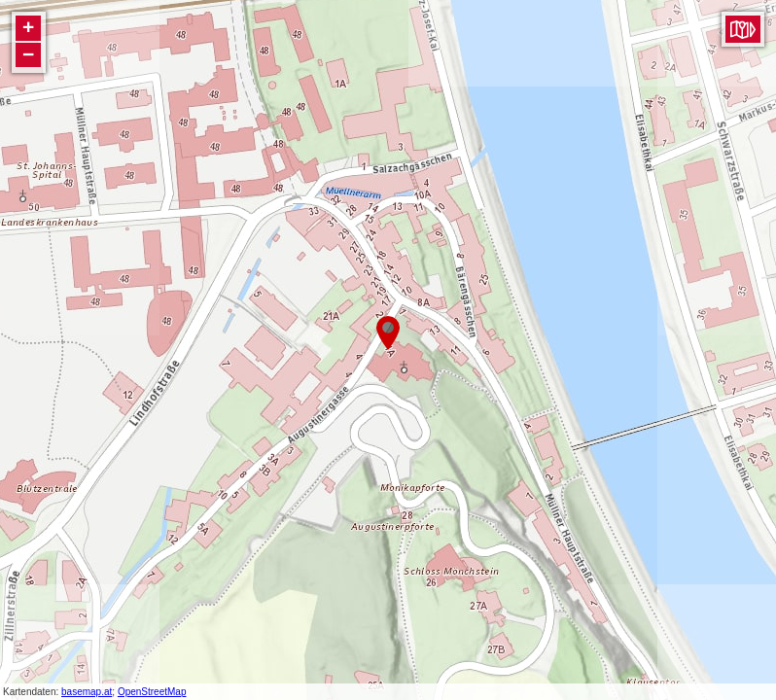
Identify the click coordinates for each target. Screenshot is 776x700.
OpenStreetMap (152, 692)
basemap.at (87, 692)
